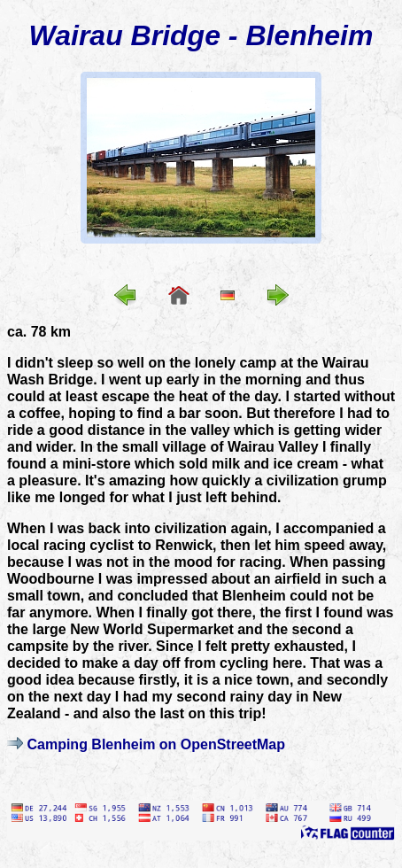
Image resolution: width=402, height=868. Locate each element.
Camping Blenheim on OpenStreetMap (156, 744)
